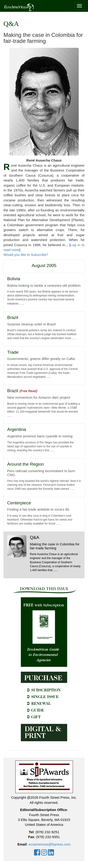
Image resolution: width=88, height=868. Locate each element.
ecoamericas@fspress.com (50, 844)
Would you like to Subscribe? (26, 255)
